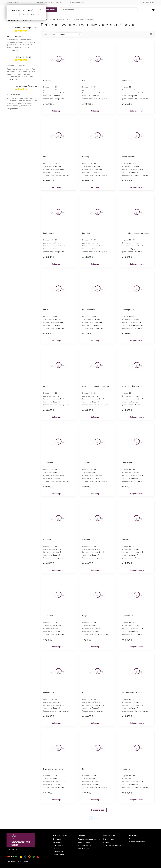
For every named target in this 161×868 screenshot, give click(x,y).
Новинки (59, 2)
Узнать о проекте (85, 848)
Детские (56, 848)
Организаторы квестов (75, 2)
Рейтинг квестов (110, 839)
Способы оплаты (84, 845)
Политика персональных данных (17, 861)
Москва (20, 2)
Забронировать (59, 111)
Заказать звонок (148, 2)
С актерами (57, 842)
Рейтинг (53, 19)
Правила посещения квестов (89, 839)
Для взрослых (58, 851)
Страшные (57, 839)
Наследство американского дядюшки (32, 28)
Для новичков (58, 845)
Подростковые (59, 854)
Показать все (98, 810)
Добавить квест (84, 842)
